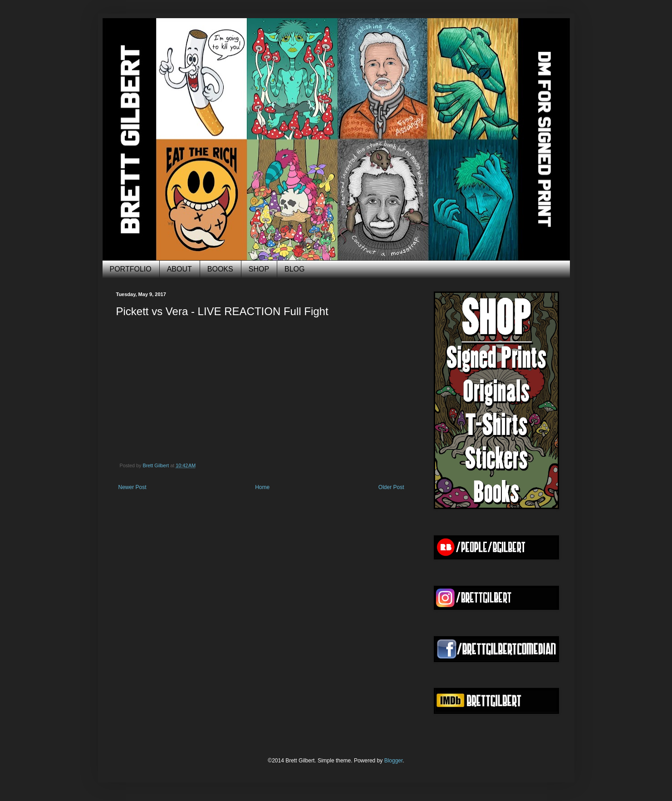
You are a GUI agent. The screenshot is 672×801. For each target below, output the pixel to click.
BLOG (294, 269)
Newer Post (132, 487)
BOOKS (220, 269)
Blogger (394, 761)
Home (262, 487)
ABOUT (179, 269)
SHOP (259, 269)
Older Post (391, 487)
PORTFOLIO (131, 269)
